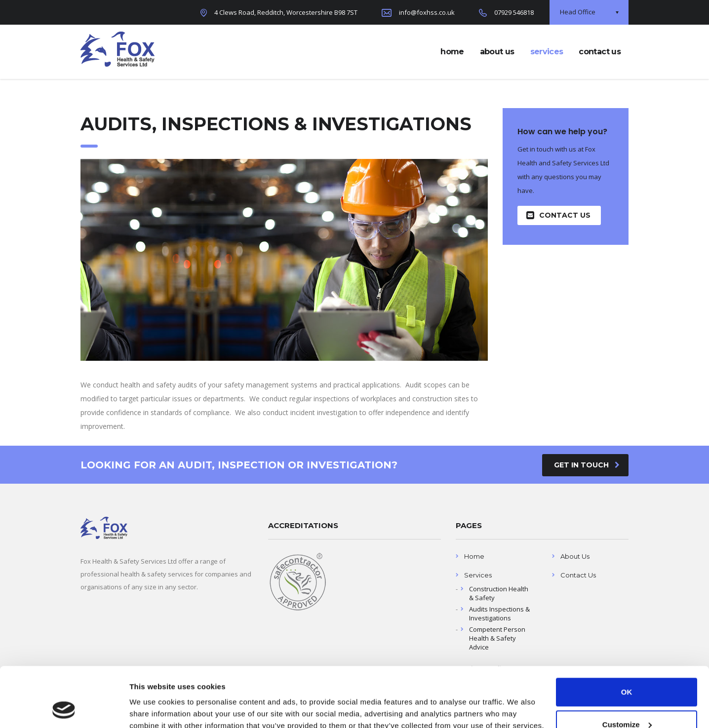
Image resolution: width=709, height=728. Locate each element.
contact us (600, 52)
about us (497, 52)
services (547, 52)
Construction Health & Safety (499, 593)
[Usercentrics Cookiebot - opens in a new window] (64, 709)
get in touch (587, 465)
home (452, 52)
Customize (627, 668)
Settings (144, 709)
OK (627, 636)
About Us (575, 556)
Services (478, 575)
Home (474, 556)
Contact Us (558, 215)
